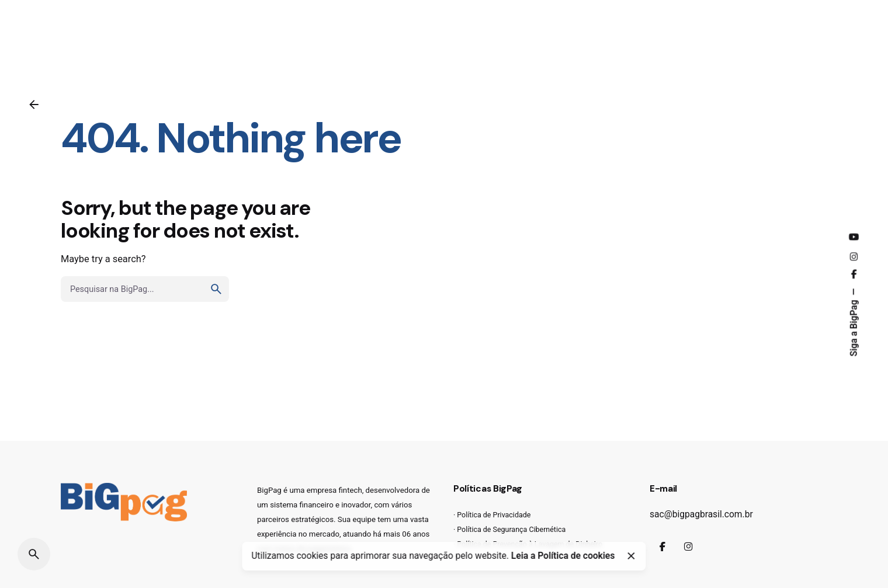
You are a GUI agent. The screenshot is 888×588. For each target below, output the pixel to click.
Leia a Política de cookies (563, 556)
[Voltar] (34, 105)
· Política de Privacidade (492, 515)
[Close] (631, 556)
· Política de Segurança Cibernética (509, 529)
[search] (216, 289)
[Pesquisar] (34, 554)
